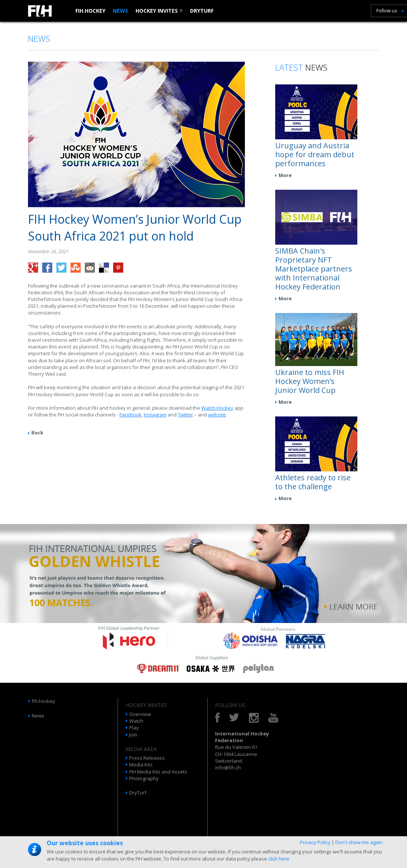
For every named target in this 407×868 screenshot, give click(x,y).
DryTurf (202, 11)
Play (134, 728)
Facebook (131, 415)
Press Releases (147, 758)
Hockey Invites (157, 11)
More (285, 175)
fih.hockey (90, 11)
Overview (140, 714)
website (217, 415)
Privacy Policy (315, 842)
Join (133, 735)
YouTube (273, 718)
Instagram (155, 415)
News (120, 11)
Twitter (185, 415)
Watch (136, 721)
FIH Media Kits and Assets (158, 772)
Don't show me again (359, 842)
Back (37, 433)
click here (279, 859)
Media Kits (141, 765)
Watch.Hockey (217, 408)
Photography (144, 778)
